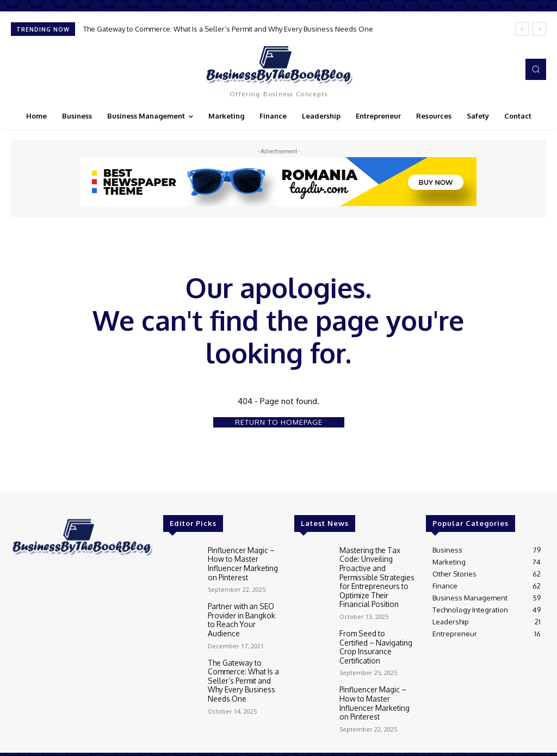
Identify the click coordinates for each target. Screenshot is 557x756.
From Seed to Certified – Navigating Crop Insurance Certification (376, 638)
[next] (539, 29)
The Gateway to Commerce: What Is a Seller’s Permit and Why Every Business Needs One (228, 29)
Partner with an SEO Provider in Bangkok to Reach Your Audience (245, 612)
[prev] (522, 29)
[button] (536, 69)
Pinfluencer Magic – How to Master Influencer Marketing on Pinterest (242, 563)
